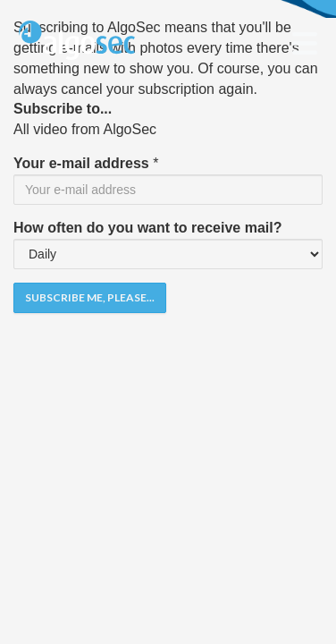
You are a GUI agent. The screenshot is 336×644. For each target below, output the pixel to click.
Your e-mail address (81, 163)
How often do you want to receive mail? (147, 228)
